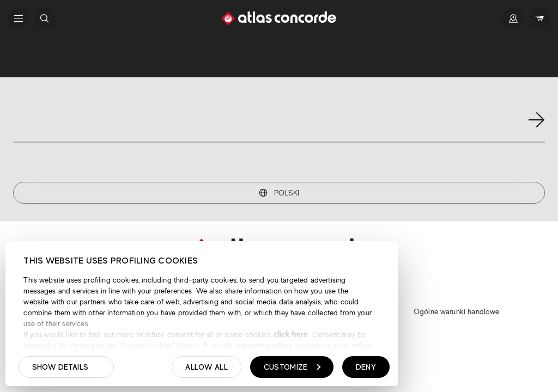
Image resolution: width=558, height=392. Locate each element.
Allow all (207, 367)
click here (290, 334)
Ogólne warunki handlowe (457, 311)
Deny (366, 367)
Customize (292, 367)
